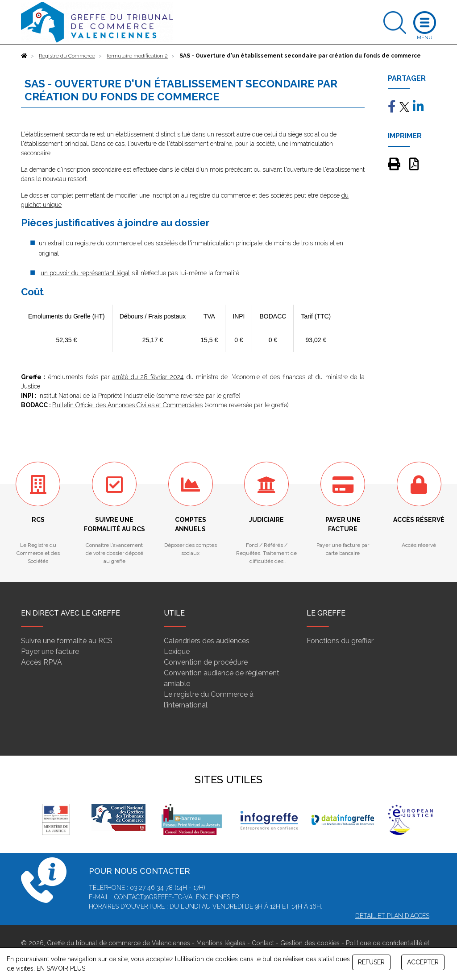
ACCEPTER (423, 962)
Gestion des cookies (310, 943)
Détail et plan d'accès (392, 916)
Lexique (177, 651)
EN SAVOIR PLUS (61, 968)
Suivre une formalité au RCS (67, 641)
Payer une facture (50, 651)
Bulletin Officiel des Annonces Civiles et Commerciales (127, 405)
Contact (263, 943)
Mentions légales (221, 943)
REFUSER (371, 962)
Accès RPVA (42, 662)
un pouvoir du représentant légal (85, 273)
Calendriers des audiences (207, 641)
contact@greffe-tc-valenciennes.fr (177, 897)
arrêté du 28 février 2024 (148, 377)
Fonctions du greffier (340, 641)
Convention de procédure (206, 662)
